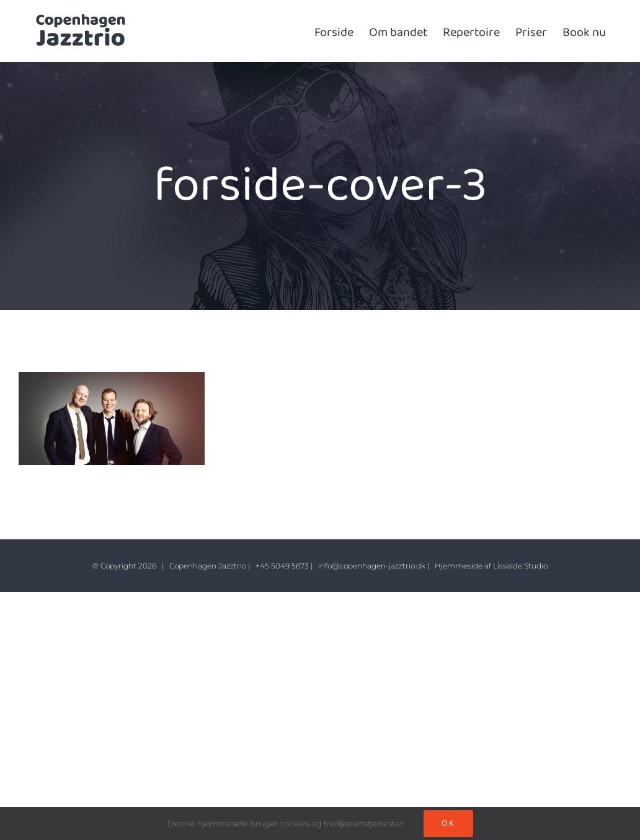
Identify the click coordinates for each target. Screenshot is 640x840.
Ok (448, 823)
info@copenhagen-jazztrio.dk (372, 566)
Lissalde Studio (520, 566)
